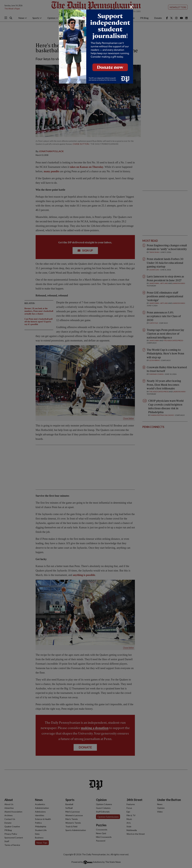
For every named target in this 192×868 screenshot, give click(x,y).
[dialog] (96, 434)
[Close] (131, 7)
